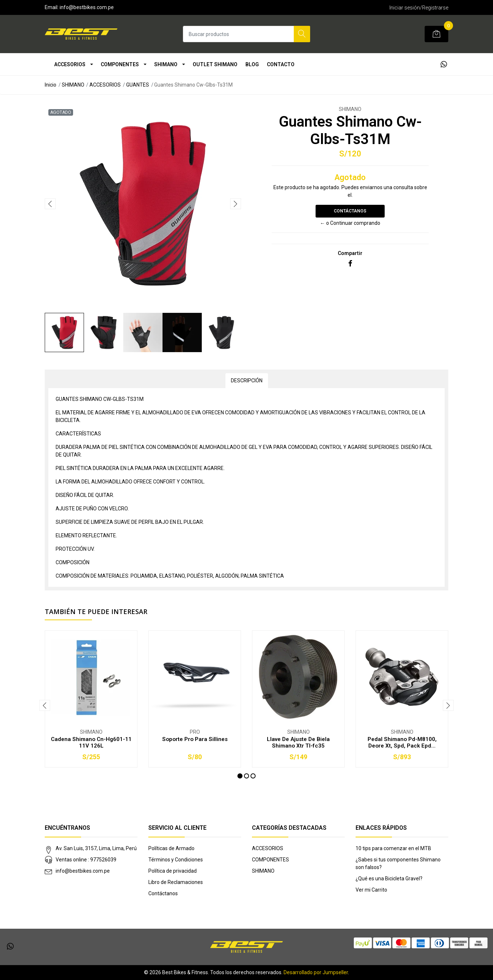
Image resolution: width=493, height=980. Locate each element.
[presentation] (50, 204)
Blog (252, 64)
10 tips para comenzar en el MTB (393, 848)
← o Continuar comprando (350, 223)
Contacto (281, 64)
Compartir (350, 253)
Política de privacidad (173, 871)
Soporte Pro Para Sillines (195, 739)
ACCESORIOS (70, 64)
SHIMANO (166, 64)
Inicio (51, 85)
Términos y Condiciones (176, 860)
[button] (240, 776)
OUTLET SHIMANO (215, 64)
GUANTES (138, 85)
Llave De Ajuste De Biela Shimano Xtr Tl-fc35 (298, 742)
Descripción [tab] (247, 381)
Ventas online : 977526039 (86, 860)
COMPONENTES (120, 64)
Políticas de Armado (171, 848)
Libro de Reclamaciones (176, 882)
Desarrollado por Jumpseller (316, 972)
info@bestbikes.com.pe (83, 871)
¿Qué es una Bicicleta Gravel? (389, 879)
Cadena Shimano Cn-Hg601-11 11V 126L (91, 742)
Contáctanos (350, 211)
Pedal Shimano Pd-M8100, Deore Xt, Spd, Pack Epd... (402, 742)
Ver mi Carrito (371, 890)
